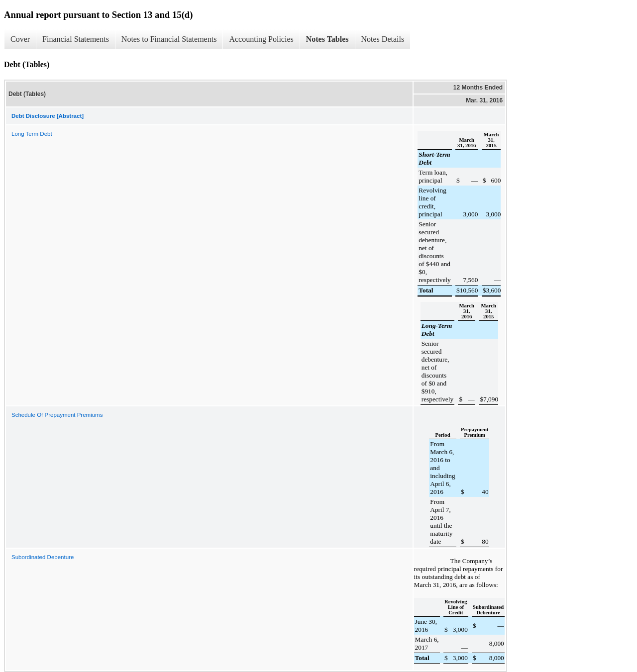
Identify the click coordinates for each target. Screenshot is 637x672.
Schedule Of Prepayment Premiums (57, 415)
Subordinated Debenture (43, 557)
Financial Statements (76, 39)
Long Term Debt (32, 134)
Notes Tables (327, 39)
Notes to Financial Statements (169, 39)
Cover (20, 39)
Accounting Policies (261, 39)
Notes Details (383, 39)
